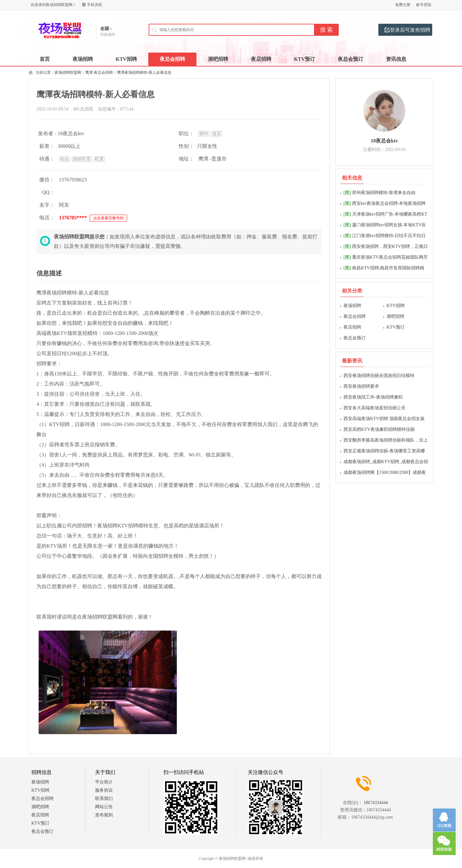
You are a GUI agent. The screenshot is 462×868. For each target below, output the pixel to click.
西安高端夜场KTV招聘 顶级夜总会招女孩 (384, 419)
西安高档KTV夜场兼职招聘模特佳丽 (379, 429)
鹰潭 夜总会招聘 (99, 72)
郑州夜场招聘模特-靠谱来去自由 (380, 193)
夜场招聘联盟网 (68, 72)
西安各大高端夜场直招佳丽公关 (375, 408)
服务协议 (104, 790)
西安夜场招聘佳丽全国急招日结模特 (379, 376)
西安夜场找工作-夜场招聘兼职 (373, 397)
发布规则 (104, 815)
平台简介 (104, 782)
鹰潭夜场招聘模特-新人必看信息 (144, 72)
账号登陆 (424, 5)
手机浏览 (94, 5)
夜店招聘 (352, 327)
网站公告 (104, 807)
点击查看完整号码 (108, 218)
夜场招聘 (352, 306)
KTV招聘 (396, 306)
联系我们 (104, 799)
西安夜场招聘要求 (361, 386)
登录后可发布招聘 (410, 30)
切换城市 (108, 35)
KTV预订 (396, 327)
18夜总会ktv (384, 141)
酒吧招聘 (395, 316)
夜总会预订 (355, 338)
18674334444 (376, 803)
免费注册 (403, 5)
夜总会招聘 (355, 316)
